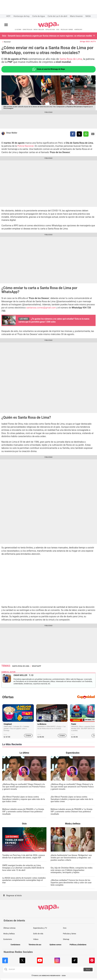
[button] (94, 36)
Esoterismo (8, 939)
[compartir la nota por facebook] (73, 134)
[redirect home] (49, 27)
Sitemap (66, 939)
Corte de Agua (39, 16)
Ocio (65, 928)
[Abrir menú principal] (6, 25)
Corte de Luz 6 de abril (57, 16)
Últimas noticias (9, 928)
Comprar (28, 735)
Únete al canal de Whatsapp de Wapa (48, 69)
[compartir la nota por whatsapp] (86, 134)
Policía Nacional (25, 146)
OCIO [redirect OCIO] (58, 30)
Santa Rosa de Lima (71, 59)
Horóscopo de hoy (21, 16)
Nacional (7, 42)
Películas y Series (69, 934)
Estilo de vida (38, 934)
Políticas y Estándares (78, 945)
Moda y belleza (9, 934)
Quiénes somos (55, 945)
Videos (36, 939)
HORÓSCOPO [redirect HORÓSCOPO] (78, 30)
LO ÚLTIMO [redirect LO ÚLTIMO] (18, 30)
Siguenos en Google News (93, 134)
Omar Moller (12, 133)
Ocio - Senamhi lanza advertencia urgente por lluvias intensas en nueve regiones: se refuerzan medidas (47, 36)
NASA (88, 16)
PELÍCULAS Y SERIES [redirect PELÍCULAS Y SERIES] (67, 30)
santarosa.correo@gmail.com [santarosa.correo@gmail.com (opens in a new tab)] (41, 308)
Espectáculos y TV (40, 928)
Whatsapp (37, 666)
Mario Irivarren (76, 16)
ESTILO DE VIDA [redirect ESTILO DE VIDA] (50, 30)
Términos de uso (35, 945)
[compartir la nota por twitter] (79, 134)
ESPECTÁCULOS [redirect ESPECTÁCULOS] (27, 30)
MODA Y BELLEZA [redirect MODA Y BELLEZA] (39, 30)
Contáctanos (15, 945)
